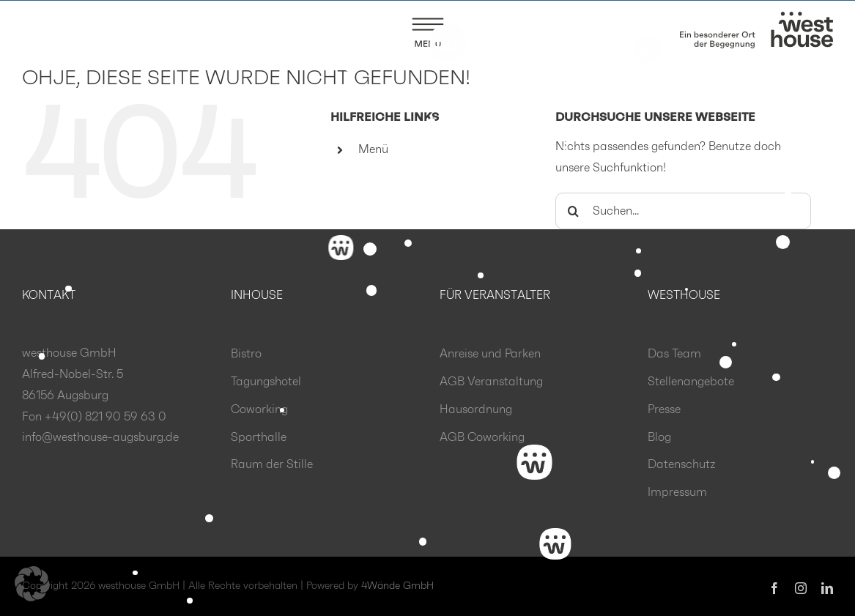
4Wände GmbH (397, 587)
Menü (373, 150)
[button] (32, 584)
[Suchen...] (683, 212)
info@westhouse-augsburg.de (100, 438)
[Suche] (574, 212)
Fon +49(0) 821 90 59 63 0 (94, 418)
